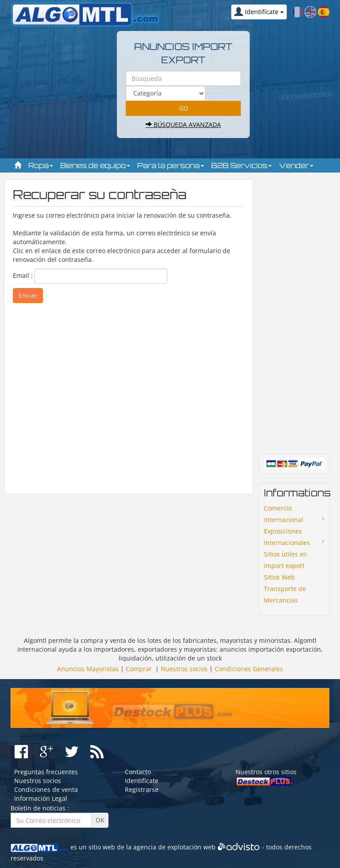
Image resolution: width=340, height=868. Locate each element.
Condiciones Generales (249, 669)
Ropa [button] (41, 165)
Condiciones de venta (46, 789)
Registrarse (142, 789)
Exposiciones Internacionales (287, 537)
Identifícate (142, 781)
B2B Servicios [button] (241, 165)
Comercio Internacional (284, 514)
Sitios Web (279, 577)
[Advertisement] (129, 394)
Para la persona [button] (171, 165)
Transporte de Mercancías (285, 594)
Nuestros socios (184, 669)
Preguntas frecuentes (46, 772)
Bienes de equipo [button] (95, 165)
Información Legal (41, 798)
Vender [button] (296, 165)
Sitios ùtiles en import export (286, 560)
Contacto (138, 772)
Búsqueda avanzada (183, 125)
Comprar (139, 669)
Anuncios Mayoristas (88, 669)
